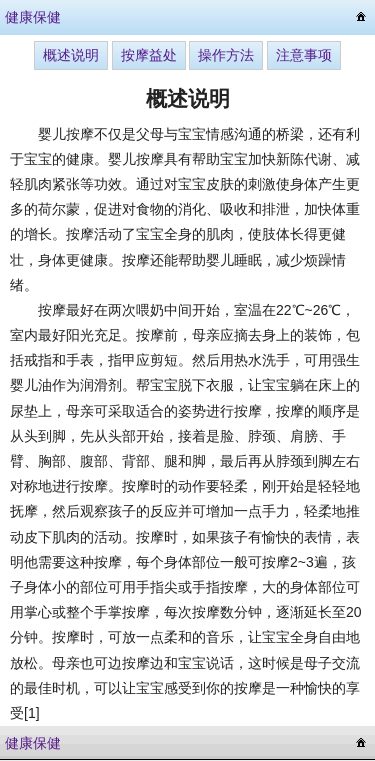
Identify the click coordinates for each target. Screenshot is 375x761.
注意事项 (304, 55)
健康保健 (33, 17)
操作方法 (226, 55)
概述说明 (71, 55)
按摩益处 (149, 55)
